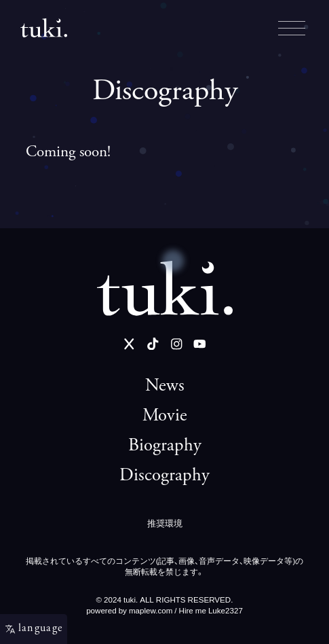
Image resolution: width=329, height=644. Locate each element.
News (165, 387)
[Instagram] (177, 344)
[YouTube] (200, 344)
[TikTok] (153, 344)
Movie (165, 416)
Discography (164, 476)
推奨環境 (165, 523)
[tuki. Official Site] (165, 288)
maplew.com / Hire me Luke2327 (186, 610)
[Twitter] (129, 344)
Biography (165, 446)
